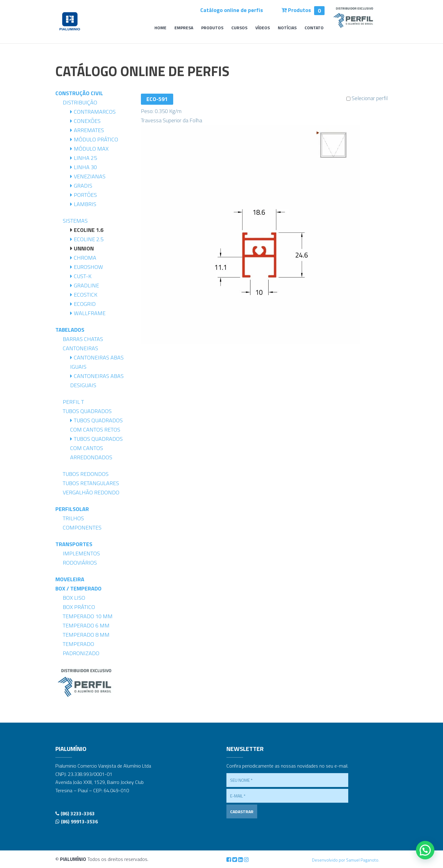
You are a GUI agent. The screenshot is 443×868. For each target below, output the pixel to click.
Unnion (84, 248)
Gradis (83, 186)
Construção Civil (79, 93)
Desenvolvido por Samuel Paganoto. (346, 860)
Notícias (287, 28)
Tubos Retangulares (91, 483)
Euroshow (88, 267)
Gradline (86, 285)
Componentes (82, 527)
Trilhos (73, 518)
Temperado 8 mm (86, 635)
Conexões (87, 121)
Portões (85, 195)
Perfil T (73, 402)
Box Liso (74, 598)
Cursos (239, 28)
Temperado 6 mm (86, 625)
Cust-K (83, 276)
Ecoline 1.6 (89, 230)
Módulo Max (91, 149)
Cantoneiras (80, 348)
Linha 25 (85, 158)
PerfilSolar (72, 509)
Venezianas (90, 176)
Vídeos (263, 28)
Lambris (85, 204)
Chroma (85, 258)
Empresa (184, 28)
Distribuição (80, 102)
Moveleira (70, 579)
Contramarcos (95, 112)
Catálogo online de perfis (232, 10)
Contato (314, 28)
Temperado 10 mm (88, 616)
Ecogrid (85, 304)
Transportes (74, 544)
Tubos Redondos (86, 474)
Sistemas (75, 221)
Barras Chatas (83, 339)
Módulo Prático (96, 139)
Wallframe (90, 313)
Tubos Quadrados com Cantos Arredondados (96, 448)
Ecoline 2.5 (89, 239)
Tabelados (70, 330)
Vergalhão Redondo (91, 492)
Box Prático (79, 607)
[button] (425, 850)
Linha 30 (85, 167)
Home (160, 28)
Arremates (89, 130)
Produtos (303, 10)
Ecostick (86, 295)
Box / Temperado (78, 588)
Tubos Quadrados (87, 411)
